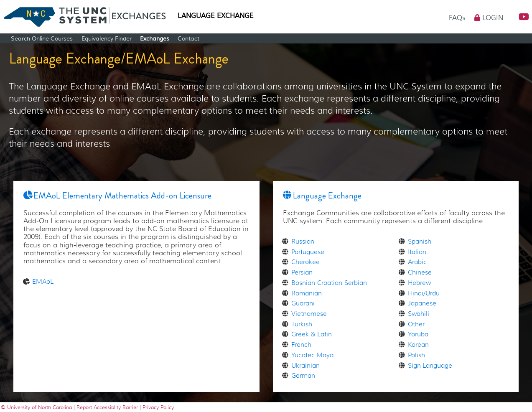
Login (489, 18)
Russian (303, 241)
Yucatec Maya (312, 355)
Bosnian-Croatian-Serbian (329, 283)
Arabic (417, 262)
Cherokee (305, 262)
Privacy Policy (158, 407)
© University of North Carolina (37, 407)
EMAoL (43, 281)
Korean (418, 345)
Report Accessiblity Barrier (107, 407)
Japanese (422, 303)
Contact (188, 39)
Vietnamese (309, 314)
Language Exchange (216, 16)
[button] (520, 17)
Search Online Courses (42, 39)
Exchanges (155, 39)
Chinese (420, 272)
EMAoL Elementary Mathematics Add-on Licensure (122, 196)
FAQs (458, 18)
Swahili (419, 314)
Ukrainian (305, 365)
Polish (416, 355)
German (303, 375)
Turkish (302, 324)
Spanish (420, 241)
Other (416, 324)
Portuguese (308, 252)
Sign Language (430, 365)
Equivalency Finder (107, 39)
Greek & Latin (312, 334)
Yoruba (418, 334)
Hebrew (419, 283)
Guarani (303, 303)
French (301, 345)
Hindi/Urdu (424, 293)
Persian (302, 272)
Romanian (307, 293)
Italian (417, 252)
